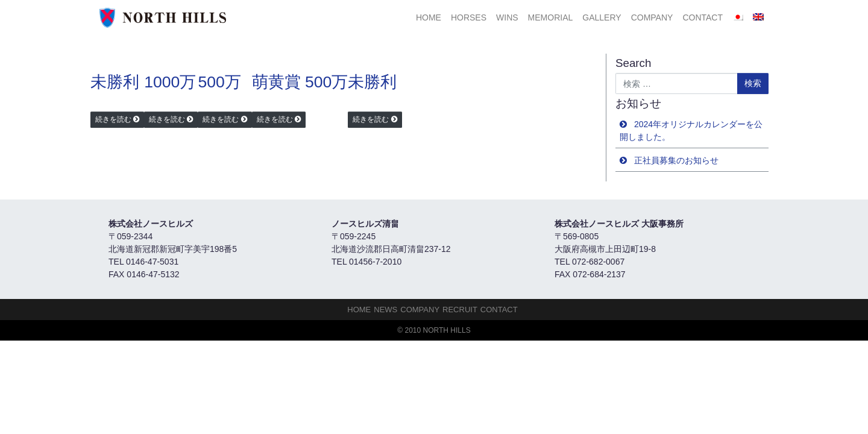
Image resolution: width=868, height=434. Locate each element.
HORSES (469, 17)
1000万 (170, 82)
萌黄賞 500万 (300, 82)
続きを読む (113, 119)
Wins (507, 17)
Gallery (602, 17)
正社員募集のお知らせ (676, 160)
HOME (429, 17)
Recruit (460, 310)
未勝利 (115, 82)
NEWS (385, 310)
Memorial (551, 17)
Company (652, 17)
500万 (219, 82)
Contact (703, 17)
